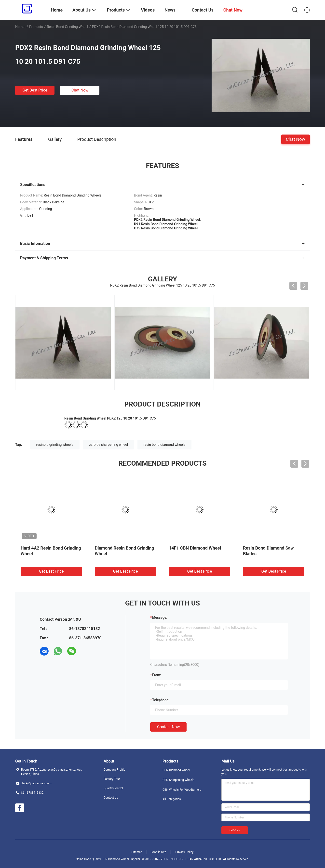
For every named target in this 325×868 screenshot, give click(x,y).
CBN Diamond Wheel (176, 770)
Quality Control (113, 788)
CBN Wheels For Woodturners (182, 790)
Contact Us (111, 798)
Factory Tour (112, 779)
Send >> (235, 830)
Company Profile (114, 770)
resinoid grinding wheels (55, 445)
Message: (160, 618)
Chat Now (80, 90)
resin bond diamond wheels (165, 445)
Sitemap (137, 852)
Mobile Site (159, 852)
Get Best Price (35, 90)
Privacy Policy (184, 852)
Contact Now (168, 727)
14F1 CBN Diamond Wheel (195, 548)
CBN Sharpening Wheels (178, 780)
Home (20, 27)
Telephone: (161, 700)
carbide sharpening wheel (108, 445)
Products (36, 27)
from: (157, 675)
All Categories (172, 799)
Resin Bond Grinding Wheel (68, 27)
